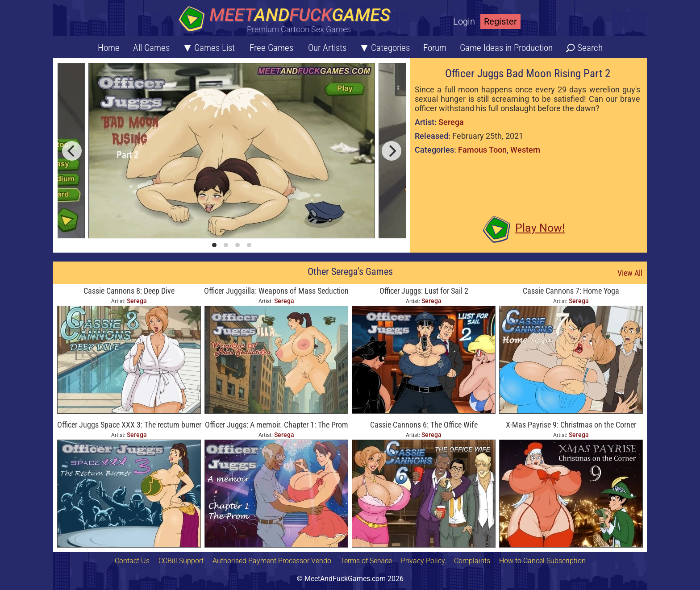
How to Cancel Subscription (542, 561)
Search (590, 48)
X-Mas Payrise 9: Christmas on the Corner (571, 425)
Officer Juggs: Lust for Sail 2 (424, 291)
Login (464, 21)
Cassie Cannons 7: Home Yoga (571, 291)
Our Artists (327, 48)
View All (630, 273)
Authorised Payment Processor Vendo (272, 561)
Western (525, 150)
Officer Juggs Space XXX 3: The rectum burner (129, 425)
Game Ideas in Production (506, 48)
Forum (435, 48)
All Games (151, 48)
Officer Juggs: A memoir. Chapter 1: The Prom (277, 425)
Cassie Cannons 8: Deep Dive (129, 291)
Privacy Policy (423, 561)
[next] (392, 151)
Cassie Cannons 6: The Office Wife (424, 425)
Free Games (271, 48)
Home (109, 48)
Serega (451, 122)
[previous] (72, 151)
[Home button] (287, 20)
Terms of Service (366, 561)
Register (500, 21)
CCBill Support (181, 561)
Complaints (472, 561)
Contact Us (132, 561)
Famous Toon (482, 150)
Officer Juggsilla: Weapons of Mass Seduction (276, 291)
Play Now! (540, 228)
